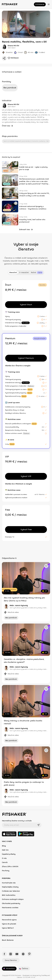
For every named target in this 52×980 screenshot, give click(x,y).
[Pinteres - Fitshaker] (29, 954)
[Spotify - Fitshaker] (23, 954)
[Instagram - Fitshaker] (11, 954)
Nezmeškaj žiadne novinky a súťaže (17, 821)
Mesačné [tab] (13, 272)
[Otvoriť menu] (49, 4)
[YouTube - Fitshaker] (17, 954)
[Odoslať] (38, 825)
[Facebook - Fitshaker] (4, 954)
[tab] (37, 273)
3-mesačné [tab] (24, 272)
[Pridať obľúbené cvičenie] (16, 164)
